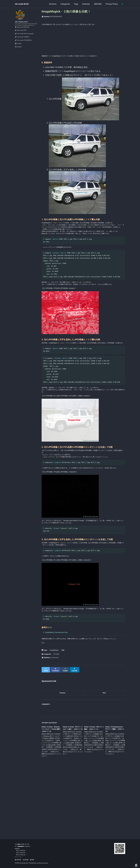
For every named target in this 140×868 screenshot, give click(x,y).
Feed (37, 860)
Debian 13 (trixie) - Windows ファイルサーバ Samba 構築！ (51, 796)
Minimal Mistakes (47, 863)
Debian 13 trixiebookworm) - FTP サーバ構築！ (113, 796)
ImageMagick (54, 717)
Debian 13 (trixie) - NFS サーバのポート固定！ (72, 796)
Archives (51, 4)
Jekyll (38, 863)
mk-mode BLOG (22, 4)
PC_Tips (56, 721)
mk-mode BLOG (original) (24, 40)
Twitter (18, 50)
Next (104, 759)
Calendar (84, 4)
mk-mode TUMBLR (22, 43)
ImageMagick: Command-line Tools (61, 693)
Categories (64, 4)
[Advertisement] (83, 41)
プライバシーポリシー (21, 857)
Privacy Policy (110, 4)
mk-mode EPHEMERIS (23, 46)
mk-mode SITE (21, 36)
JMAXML (96, 4)
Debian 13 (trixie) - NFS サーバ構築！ (92, 795)
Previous (63, 759)
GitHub (18, 53)
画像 (63, 717)
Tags (74, 4)
